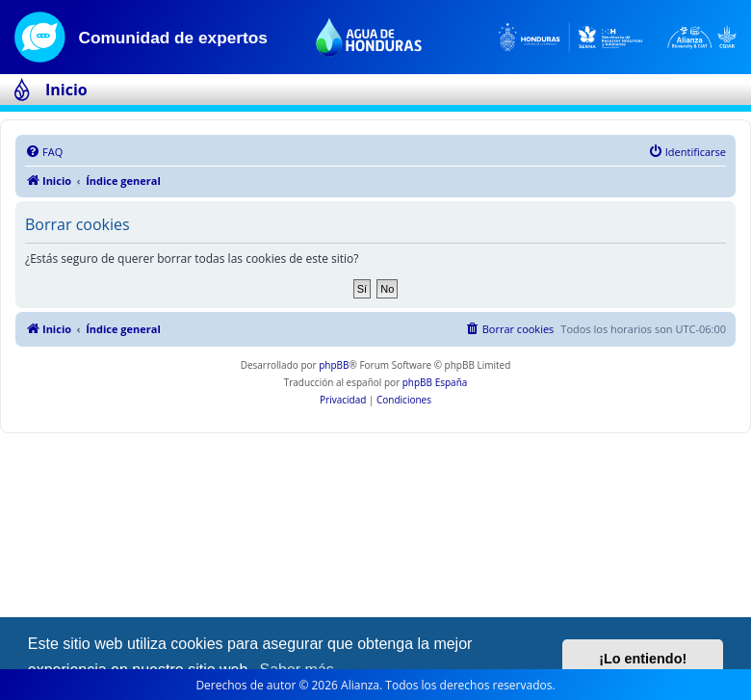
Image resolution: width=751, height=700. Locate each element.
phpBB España (435, 382)
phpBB (334, 365)
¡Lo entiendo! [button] (643, 659)
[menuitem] (44, 152)
